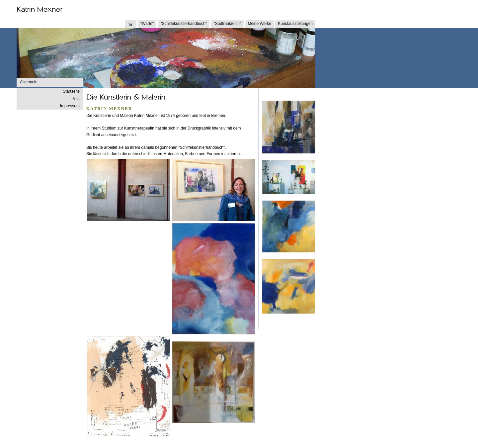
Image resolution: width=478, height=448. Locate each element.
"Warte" (147, 24)
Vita (76, 99)
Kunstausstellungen (295, 24)
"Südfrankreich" (228, 24)
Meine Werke (259, 24)
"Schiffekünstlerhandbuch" (184, 24)
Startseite (71, 91)
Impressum (70, 106)
